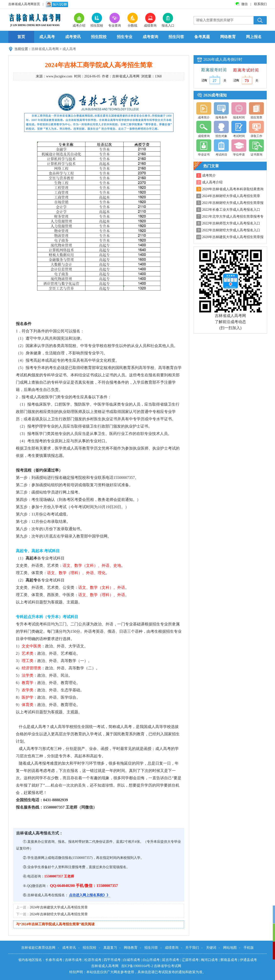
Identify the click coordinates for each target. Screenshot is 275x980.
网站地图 (230, 948)
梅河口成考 (209, 960)
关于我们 (192, 948)
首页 (21, 37)
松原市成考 (93, 960)
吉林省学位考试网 (167, 966)
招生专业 (125, 37)
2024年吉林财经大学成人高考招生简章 (59, 914)
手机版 (249, 948)
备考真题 (202, 37)
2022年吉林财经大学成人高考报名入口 (231, 230)
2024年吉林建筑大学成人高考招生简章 (59, 907)
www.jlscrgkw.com (59, 76)
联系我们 (260, 4)
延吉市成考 (171, 960)
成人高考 (47, 37)
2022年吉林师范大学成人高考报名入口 (231, 223)
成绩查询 (172, 948)
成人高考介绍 (212, 182)
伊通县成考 (248, 960)
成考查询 (150, 37)
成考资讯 (73, 37)
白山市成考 (151, 960)
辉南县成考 (229, 960)
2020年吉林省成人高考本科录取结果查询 (233, 189)
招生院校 (99, 37)
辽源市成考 (190, 960)
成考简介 (209, 175)
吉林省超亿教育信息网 (38, 948)
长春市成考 (54, 960)
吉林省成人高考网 (45, 49)
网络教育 (228, 37)
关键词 (211, 948)
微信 (245, 4)
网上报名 (254, 37)
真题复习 (110, 948)
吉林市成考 (73, 960)
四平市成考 (112, 960)
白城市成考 (132, 960)
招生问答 (176, 37)
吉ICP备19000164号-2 (138, 966)
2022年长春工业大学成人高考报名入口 (231, 210)
